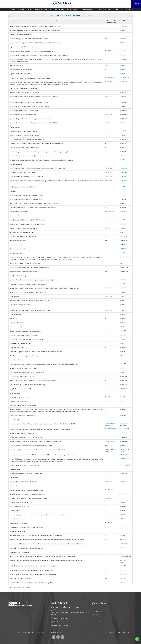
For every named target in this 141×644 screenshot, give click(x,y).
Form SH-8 (123, 318)
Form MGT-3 (123, 364)
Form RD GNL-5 (109, 78)
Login (137, 4)
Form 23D (123, 548)
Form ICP (108, 397)
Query (100, 9)
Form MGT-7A (123, 437)
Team (29, 9)
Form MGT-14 (123, 331)
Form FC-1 (123, 232)
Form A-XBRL (124, 544)
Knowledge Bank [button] (87, 9)
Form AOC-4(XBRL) (110, 429)
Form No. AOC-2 (125, 459)
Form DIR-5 (123, 199)
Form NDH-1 (123, 502)
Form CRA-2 (123, 43)
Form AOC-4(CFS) (110, 441)
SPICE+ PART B (124, 271)
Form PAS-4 (108, 523)
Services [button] (38, 9)
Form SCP (108, 401)
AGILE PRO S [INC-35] (126, 257)
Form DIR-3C (123, 26)
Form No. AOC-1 (125, 455)
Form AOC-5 (123, 372)
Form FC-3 (123, 160)
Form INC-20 (123, 380)
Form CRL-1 (123, 30)
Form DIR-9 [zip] (109, 490)
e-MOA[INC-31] (124, 245)
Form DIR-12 (123, 152)
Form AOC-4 (108, 446)
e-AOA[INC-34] (124, 253)
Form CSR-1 (123, 220)
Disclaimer (91, 621)
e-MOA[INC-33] (124, 249)
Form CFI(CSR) (124, 389)
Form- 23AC (123, 570)
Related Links (59, 9)
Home (13, 9)
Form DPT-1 (108, 498)
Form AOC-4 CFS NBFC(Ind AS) (110, 425)
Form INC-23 (123, 59)
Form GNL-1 (109, 114)
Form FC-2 (123, 156)
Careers (108, 9)
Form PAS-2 (123, 519)
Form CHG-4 (108, 172)
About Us (21, 9)
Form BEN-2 (123, 284)
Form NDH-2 (123, 74)
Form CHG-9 (109, 181)
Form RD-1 (123, 69)
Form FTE (108, 123)
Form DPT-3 (108, 296)
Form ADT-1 (123, 300)
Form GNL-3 (123, 187)
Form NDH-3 (123, 511)
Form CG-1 (108, 39)
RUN (121, 263)
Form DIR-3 (123, 195)
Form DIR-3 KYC (110, 211)
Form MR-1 (123, 416)
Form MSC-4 (123, 110)
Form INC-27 (123, 143)
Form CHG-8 (108, 82)
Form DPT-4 (108, 310)
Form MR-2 (123, 409)
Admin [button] (116, 9)
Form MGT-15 (123, 368)
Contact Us (127, 9)
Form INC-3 (123, 131)
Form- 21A (123, 566)
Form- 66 (122, 583)
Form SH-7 (123, 147)
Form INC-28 (123, 385)
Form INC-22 (123, 139)
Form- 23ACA (124, 574)
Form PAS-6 (123, 527)
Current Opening (73, 9)
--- (120, 490)
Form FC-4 (123, 343)
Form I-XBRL (123, 539)
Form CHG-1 (108, 168)
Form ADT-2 (108, 51)
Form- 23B (123, 578)
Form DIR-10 (123, 494)
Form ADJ (108, 65)
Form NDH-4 (123, 280)
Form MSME (108, 288)
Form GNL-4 (123, 473)
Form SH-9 (123, 323)
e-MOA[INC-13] (124, 241)
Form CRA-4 (123, 292)
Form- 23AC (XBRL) (125, 556)
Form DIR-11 (123, 335)
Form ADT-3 (123, 305)
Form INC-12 (123, 119)
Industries (48, 9)
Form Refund (109, 482)
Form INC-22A (124, 224)
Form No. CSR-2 (125, 465)
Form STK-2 (108, 96)
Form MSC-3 (123, 347)
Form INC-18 (123, 55)
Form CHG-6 (108, 176)
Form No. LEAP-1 (125, 356)
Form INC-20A (124, 376)
